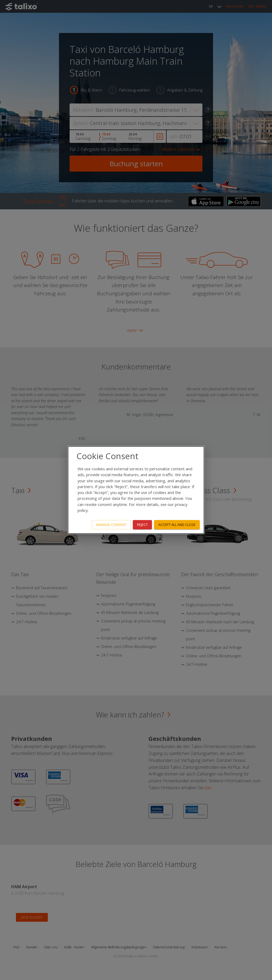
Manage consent (111, 525)
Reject (142, 525)
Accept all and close (177, 525)
